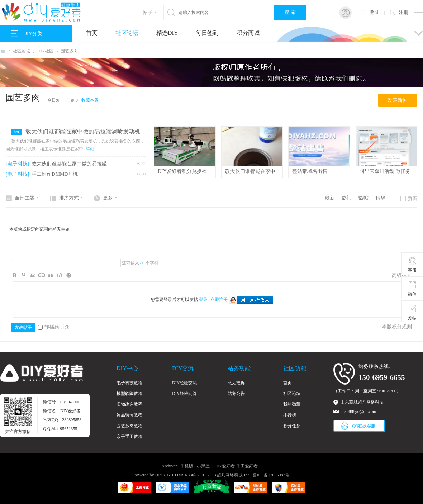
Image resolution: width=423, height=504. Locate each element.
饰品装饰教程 (129, 415)
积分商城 (248, 33)
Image (33, 275)
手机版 (187, 466)
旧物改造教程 (129, 404)
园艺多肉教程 (129, 426)
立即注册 (219, 300)
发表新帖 (398, 100)
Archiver (169, 466)
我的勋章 (292, 404)
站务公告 (236, 394)
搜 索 (290, 12)
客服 (412, 264)
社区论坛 (127, 33)
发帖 (412, 312)
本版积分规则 (397, 327)
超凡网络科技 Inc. (234, 475)
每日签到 (207, 33)
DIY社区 (45, 51)
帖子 (148, 12)
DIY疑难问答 (184, 394)
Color (24, 275)
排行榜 (290, 415)
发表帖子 (23, 328)
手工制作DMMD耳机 (55, 174)
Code (60, 275)
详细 (90, 149)
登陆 (375, 12)
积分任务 (292, 426)
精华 (380, 198)
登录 (203, 300)
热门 (347, 198)
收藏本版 (90, 100)
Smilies (68, 275)
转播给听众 (54, 327)
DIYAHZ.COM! (169, 475)
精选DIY (167, 33)
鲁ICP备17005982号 (271, 475)
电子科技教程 (129, 383)
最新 (330, 198)
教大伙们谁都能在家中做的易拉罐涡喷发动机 (83, 131)
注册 (404, 12)
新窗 (412, 198)
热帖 (363, 198)
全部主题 (25, 198)
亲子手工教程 (129, 437)
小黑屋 (203, 466)
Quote (51, 275)
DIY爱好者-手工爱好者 (3, 51)
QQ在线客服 (364, 426)
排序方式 (69, 198)
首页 (92, 33)
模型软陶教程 (129, 394)
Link (42, 275)
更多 (108, 198)
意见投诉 (236, 383)
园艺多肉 (69, 51)
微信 (412, 288)
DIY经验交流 (184, 383)
